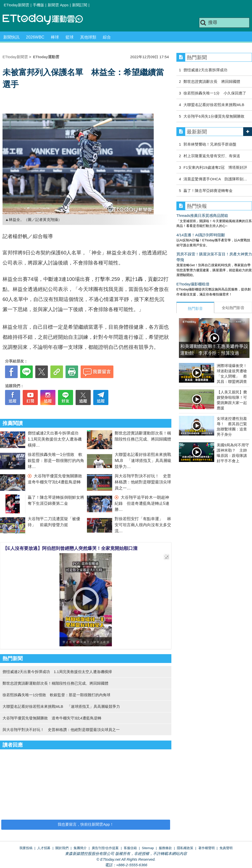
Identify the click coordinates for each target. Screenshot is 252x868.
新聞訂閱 (80, 5)
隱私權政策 (185, 848)
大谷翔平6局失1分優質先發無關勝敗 (214, 116)
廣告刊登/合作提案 (105, 848)
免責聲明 (226, 848)
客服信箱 (130, 848)
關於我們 (62, 848)
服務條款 (165, 848)
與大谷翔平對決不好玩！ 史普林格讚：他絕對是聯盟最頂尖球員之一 (143, 482)
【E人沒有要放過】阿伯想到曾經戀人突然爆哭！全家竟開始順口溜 (70, 548)
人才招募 (44, 848)
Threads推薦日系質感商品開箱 (202, 215)
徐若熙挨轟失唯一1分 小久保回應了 (215, 93)
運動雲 (47, 20)
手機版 (38, 5)
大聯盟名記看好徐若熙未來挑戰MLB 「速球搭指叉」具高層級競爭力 (143, 461)
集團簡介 (80, 848)
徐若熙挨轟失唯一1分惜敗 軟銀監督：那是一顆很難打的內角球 (56, 461)
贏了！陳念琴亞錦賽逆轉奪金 (208, 191)
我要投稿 (26, 848)
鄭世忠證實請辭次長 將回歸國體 (212, 81)
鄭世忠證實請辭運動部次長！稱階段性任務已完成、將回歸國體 (55, 683)
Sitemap (148, 848)
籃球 (70, 37)
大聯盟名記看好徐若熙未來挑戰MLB (214, 105)
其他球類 (88, 37)
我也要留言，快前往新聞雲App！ (86, 824)
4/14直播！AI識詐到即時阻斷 (201, 235)
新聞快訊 (11, 37)
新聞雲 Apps (58, 5)
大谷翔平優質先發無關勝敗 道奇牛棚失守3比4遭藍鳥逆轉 (52, 718)
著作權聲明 (207, 848)
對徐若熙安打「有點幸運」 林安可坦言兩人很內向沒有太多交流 (143, 525)
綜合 (107, 37)
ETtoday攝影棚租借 (193, 284)
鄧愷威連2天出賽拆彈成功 (205, 70)
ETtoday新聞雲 (17, 5)
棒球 (55, 37)
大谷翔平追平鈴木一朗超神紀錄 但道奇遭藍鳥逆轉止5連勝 (142, 503)
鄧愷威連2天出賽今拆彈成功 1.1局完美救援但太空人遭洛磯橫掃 (55, 439)
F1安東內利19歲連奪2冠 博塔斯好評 (215, 167)
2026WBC (35, 37)
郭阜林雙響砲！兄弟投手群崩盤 (210, 144)
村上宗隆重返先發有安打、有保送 (212, 156)
